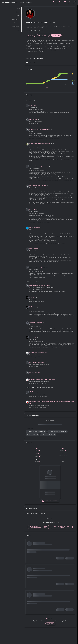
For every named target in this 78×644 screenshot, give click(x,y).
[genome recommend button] (60, 2)
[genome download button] (54, 2)
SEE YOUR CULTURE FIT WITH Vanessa (62, 527)
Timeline (17, 12)
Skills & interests (14, 19)
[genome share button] (70, 2)
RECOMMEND (43, 35)
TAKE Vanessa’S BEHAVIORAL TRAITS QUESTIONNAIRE (38, 527)
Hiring (18, 30)
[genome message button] (65, 2)
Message (56, 35)
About (18, 8)
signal (31, 35)
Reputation (16, 23)
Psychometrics (14, 27)
